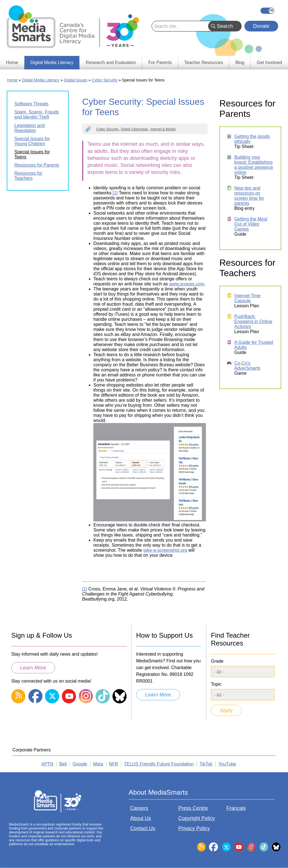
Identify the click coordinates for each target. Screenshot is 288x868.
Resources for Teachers (28, 176)
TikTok (206, 764)
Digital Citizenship (134, 129)
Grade (217, 661)
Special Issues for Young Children (32, 141)
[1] (115, 193)
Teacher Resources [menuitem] (204, 63)
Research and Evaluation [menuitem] (111, 63)
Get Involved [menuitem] (269, 63)
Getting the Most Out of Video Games (251, 224)
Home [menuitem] (12, 63)
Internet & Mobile (163, 129)
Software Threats (31, 104)
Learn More (33, 668)
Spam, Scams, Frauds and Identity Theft (37, 114)
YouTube (227, 764)
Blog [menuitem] (240, 63)
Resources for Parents (37, 165)
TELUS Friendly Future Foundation (159, 764)
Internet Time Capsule (247, 298)
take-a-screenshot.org (165, 550)
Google (80, 764)
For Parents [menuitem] (160, 63)
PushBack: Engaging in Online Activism (253, 321)
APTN (47, 764)
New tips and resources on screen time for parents (249, 196)
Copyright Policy (197, 818)
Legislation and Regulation (30, 128)
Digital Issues (76, 80)
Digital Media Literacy (41, 80)
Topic (216, 684)
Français (267, 11)
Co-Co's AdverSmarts (247, 366)
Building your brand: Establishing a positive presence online (254, 165)
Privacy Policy (194, 828)
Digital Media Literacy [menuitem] (52, 63)
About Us (141, 818)
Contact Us (143, 828)
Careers (139, 808)
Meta (98, 764)
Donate (261, 26)
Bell (63, 764)
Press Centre (193, 808)
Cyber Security (105, 80)
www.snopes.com (187, 284)
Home (12, 80)
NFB (114, 764)
